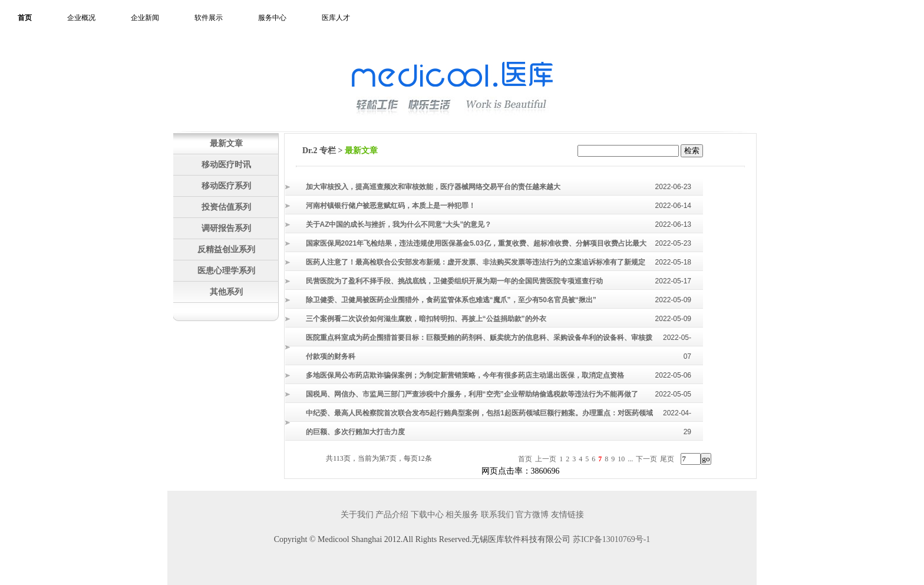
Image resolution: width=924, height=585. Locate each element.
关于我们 (357, 515)
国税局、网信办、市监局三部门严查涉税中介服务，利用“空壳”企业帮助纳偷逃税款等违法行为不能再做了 (472, 394)
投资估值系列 (226, 207)
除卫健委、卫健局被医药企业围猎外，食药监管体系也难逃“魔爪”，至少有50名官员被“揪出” (451, 300)
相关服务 (462, 515)
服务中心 (272, 18)
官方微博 (532, 515)
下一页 (646, 459)
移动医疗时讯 (226, 164)
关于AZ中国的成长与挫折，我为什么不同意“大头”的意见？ (399, 224)
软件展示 (209, 18)
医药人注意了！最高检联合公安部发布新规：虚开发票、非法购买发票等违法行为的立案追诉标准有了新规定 (476, 262)
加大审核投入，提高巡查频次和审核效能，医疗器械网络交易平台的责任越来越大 (433, 187)
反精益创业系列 (226, 249)
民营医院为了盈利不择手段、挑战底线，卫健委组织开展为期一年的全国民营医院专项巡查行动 (454, 281)
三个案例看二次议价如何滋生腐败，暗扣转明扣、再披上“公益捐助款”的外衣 (426, 319)
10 (621, 459)
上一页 (546, 459)
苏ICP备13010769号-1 (611, 539)
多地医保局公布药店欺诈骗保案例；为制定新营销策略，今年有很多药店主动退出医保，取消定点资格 (465, 375)
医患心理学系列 (226, 270)
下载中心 (427, 515)
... (630, 459)
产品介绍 (392, 515)
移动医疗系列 (226, 186)
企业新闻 (145, 18)
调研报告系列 (226, 228)
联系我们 (497, 515)
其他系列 (226, 292)
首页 (25, 18)
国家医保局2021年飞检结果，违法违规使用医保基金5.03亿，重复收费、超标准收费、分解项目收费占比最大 (476, 243)
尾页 (667, 459)
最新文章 (226, 143)
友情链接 (567, 515)
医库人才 (336, 18)
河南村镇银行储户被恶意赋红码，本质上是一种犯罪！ (391, 206)
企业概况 (81, 18)
